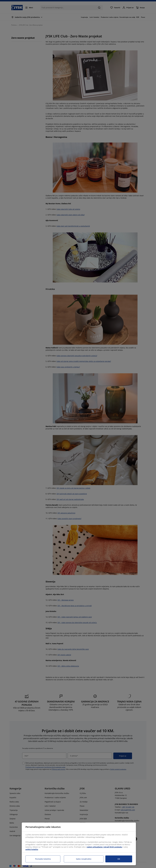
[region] (79, 844)
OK (119, 859)
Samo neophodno (84, 859)
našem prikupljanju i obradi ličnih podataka (104, 847)
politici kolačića (32, 849)
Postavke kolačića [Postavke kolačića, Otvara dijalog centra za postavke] (43, 859)
